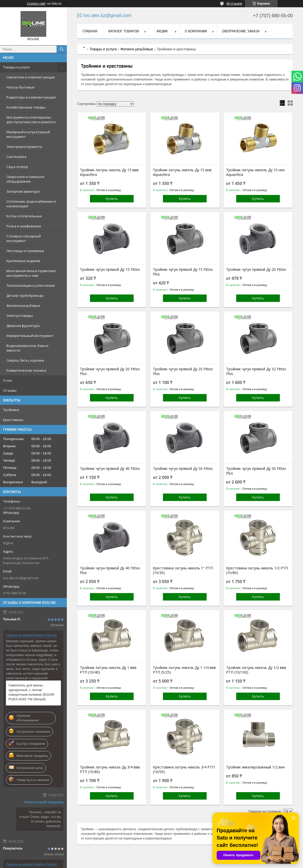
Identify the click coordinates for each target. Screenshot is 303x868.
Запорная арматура (23, 191)
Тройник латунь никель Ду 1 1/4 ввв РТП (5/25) (184, 670)
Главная (90, 31)
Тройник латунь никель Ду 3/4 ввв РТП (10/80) (110, 769)
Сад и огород (17, 167)
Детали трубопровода (25, 296)
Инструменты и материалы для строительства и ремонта (31, 120)
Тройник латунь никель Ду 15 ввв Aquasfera (109, 172)
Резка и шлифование (24, 226)
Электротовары (20, 316)
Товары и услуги (16, 67)
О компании (196, 31)
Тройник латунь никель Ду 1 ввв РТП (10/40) (108, 670)
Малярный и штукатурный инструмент (28, 134)
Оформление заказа (241, 31)
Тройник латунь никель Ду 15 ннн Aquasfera (255, 172)
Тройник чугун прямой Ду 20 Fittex (256, 270)
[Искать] (62, 49)
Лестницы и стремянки (25, 251)
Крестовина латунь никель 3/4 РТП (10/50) (184, 769)
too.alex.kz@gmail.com (21, 578)
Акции (162, 31)
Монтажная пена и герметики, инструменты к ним (31, 273)
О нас (8, 380)
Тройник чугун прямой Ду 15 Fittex (110, 270)
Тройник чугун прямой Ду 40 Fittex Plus (110, 570)
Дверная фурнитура (23, 326)
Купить (112, 199)
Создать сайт (36, 4)
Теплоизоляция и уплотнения (31, 285)
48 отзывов (234, 4)
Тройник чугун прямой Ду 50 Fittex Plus (256, 471)
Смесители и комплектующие (31, 77)
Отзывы (10, 390)
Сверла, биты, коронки (25, 360)
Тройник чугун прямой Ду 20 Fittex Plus (110, 371)
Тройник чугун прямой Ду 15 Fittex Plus (183, 272)
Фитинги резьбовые (23, 306)
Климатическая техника (26, 370)
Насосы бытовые (20, 87)
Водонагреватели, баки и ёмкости (27, 348)
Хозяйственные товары (26, 107)
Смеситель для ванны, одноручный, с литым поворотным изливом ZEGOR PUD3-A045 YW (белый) (31, 692)
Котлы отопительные (24, 216)
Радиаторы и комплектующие (31, 97)
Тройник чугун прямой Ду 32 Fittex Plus (256, 371)
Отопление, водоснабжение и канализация (31, 204)
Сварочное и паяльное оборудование (25, 179)
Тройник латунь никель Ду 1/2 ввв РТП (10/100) (256, 670)
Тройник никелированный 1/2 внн (255, 767)
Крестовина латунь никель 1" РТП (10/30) (183, 570)
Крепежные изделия (23, 261)
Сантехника (16, 157)
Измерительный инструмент (30, 336)
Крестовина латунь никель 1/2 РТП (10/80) (257, 570)
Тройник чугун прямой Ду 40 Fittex (110, 469)
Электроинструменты (24, 147)
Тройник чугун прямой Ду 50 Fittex (183, 469)
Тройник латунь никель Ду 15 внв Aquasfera (182, 172)
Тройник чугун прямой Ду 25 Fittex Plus (183, 371)
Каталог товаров (124, 31)
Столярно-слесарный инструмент (24, 238)
